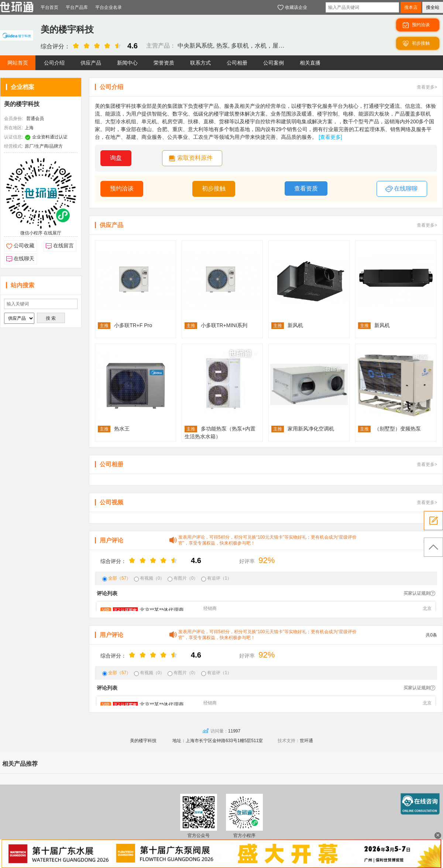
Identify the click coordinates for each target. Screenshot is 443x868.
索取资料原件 (195, 158)
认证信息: (13, 137)
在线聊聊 (401, 189)
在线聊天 (24, 258)
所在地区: (13, 128)
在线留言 (63, 246)
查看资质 (306, 188)
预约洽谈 (122, 188)
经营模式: (13, 146)
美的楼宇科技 (22, 104)
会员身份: (13, 119)
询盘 (116, 158)
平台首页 (49, 7)
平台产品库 (77, 7)
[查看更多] (330, 137)
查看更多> (427, 87)
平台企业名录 (109, 7)
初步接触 (214, 188)
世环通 (306, 741)
